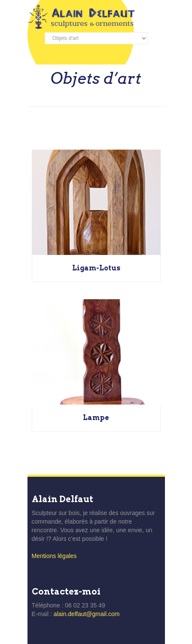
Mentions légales (54, 556)
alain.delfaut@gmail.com (87, 614)
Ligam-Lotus (96, 268)
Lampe (96, 418)
